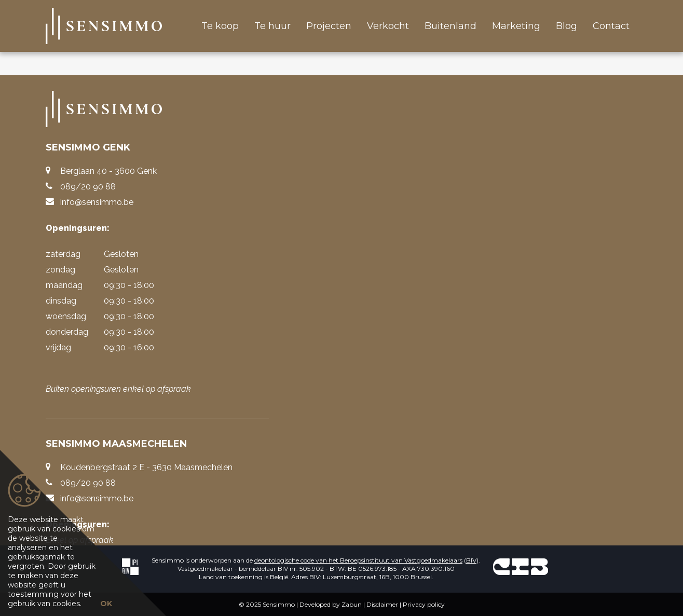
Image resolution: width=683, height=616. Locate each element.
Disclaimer (382, 604)
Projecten (329, 26)
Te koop (220, 26)
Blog (566, 26)
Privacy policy (424, 604)
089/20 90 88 (88, 187)
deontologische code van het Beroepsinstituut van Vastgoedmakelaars (358, 560)
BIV (471, 560)
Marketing (516, 26)
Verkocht (388, 26)
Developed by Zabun (331, 604)
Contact (611, 26)
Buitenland (450, 26)
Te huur (272, 26)
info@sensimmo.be (97, 202)
